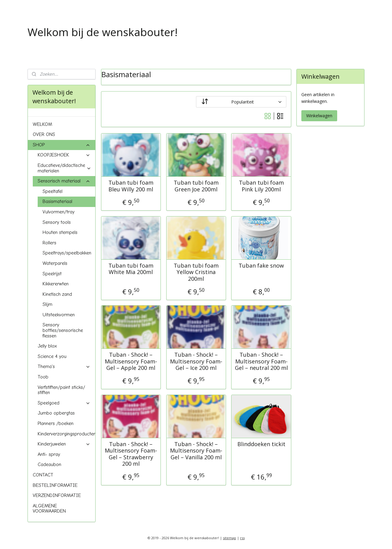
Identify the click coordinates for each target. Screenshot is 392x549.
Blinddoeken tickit (261, 444)
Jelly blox (47, 346)
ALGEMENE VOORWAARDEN (49, 509)
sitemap (230, 538)
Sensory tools (57, 222)
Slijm (47, 304)
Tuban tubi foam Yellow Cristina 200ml (196, 272)
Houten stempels (60, 232)
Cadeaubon (49, 464)
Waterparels (55, 263)
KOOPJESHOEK (64, 155)
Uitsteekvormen (59, 315)
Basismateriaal (57, 201)
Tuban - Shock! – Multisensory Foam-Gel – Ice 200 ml (196, 361)
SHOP (62, 145)
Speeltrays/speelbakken (67, 253)
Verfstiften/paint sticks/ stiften (61, 390)
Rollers (49, 243)
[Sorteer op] (241, 102)
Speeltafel (53, 191)
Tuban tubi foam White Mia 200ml (131, 269)
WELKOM (42, 124)
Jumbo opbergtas (56, 413)
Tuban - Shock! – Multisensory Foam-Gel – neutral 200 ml (261, 361)
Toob (43, 377)
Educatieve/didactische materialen (64, 168)
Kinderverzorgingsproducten (66, 434)
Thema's (64, 367)
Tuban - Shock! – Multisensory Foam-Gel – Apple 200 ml (131, 361)
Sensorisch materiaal (64, 181)
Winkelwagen (319, 116)
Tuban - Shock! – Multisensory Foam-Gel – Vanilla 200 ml (196, 451)
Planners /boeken (56, 423)
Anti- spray (49, 454)
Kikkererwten (56, 284)
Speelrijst (52, 274)
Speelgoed (64, 403)
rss (242, 538)
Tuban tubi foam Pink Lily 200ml (261, 186)
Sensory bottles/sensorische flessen (63, 330)
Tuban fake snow (261, 265)
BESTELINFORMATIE (55, 485)
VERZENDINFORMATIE (57, 495)
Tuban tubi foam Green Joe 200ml (196, 186)
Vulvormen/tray (58, 212)
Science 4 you (52, 356)
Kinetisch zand (57, 294)
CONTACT (43, 475)
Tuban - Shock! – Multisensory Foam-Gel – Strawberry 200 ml (131, 454)
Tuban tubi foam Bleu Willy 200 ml (131, 186)
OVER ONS (44, 134)
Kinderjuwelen (64, 444)
